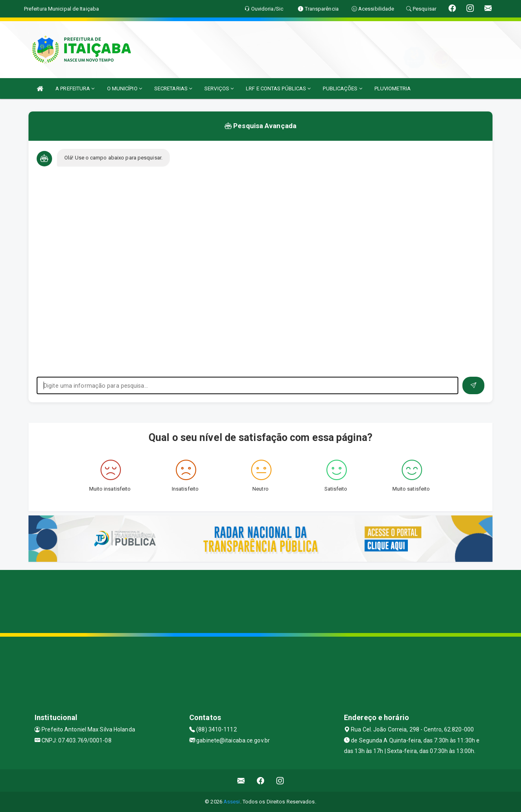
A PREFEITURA (75, 88)
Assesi (232, 802)
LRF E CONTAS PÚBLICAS (278, 88)
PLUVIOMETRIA (393, 88)
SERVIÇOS (219, 88)
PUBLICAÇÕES (342, 88)
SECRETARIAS (173, 88)
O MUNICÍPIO (125, 88)
